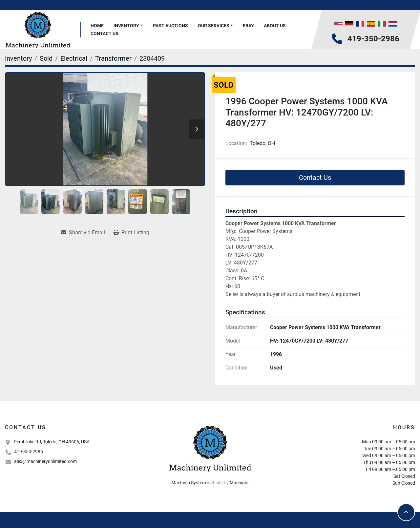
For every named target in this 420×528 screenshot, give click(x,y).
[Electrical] (74, 58)
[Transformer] (113, 58)
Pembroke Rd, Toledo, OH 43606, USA (52, 442)
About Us (275, 26)
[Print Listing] (131, 233)
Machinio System (189, 483)
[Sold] (46, 58)
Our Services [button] (214, 26)
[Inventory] (18, 58)
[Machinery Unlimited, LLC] (210, 448)
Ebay (248, 26)
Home (97, 26)
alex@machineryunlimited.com (45, 461)
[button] (128, 26)
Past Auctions (170, 26)
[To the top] (406, 512)
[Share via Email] (83, 233)
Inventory (126, 26)
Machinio (239, 483)
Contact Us (105, 33)
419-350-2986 (373, 39)
